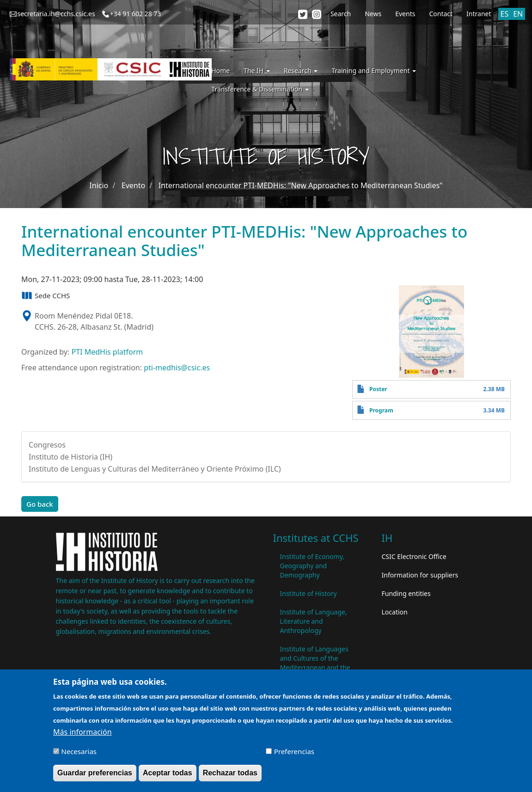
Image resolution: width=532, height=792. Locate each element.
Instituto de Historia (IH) (70, 457)
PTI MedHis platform (107, 352)
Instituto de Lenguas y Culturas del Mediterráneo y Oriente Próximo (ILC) (155, 469)
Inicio (99, 185)
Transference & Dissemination (260, 89)
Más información (82, 736)
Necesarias (79, 755)
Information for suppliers (420, 575)
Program (381, 410)
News (373, 14)
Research (301, 71)
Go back (40, 504)
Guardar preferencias (95, 777)
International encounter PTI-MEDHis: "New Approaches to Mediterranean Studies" (301, 185)
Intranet (479, 14)
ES (505, 14)
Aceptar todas (168, 777)
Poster (378, 389)
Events (405, 14)
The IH (257, 71)
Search (341, 14)
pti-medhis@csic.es (177, 368)
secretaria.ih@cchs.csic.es (56, 14)
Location (395, 612)
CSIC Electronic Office (414, 556)
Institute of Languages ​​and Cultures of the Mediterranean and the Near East (315, 663)
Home (220, 71)
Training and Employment (374, 71)
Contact (441, 14)
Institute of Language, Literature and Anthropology (314, 621)
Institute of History (309, 593)
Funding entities (406, 593)
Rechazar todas (230, 777)
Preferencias (294, 755)
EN (518, 14)
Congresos (47, 445)
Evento (133, 185)
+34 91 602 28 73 (136, 14)
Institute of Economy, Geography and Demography (312, 566)
